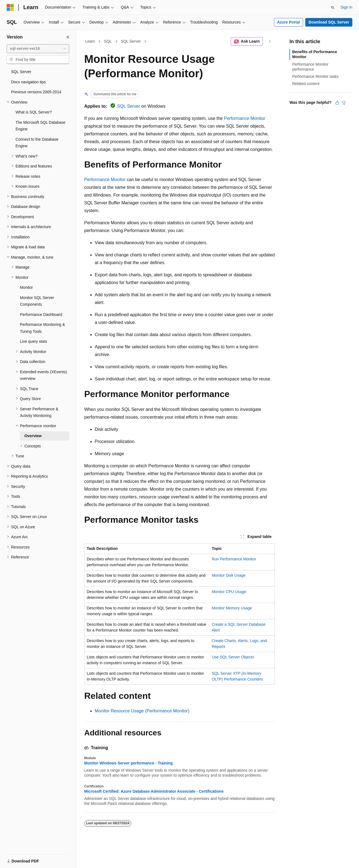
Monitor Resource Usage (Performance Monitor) (142, 711)
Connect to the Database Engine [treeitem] (37, 143)
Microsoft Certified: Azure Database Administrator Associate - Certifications (154, 791)
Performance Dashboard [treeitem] (41, 315)
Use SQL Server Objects (233, 657)
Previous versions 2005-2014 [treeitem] (36, 92)
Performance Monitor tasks (315, 76)
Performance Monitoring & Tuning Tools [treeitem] (43, 328)
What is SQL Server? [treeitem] (34, 112)
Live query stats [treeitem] (34, 341)
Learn (90, 41)
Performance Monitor (244, 118)
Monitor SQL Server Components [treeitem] (37, 301)
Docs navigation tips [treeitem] (28, 82)
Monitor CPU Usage (229, 592)
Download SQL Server (329, 22)
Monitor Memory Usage (232, 608)
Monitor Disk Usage (229, 575)
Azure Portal (288, 22)
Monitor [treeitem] (26, 287)
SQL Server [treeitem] (21, 72)
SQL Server (131, 41)
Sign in (346, 7)
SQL (108, 41)
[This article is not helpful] (344, 103)
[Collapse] (68, 37)
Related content (306, 84)
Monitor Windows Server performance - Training (129, 763)
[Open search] (333, 7)
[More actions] (270, 42)
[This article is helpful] (337, 103)
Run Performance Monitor (234, 559)
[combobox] (38, 49)
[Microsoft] (10, 7)
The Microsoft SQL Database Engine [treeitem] (40, 126)
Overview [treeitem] (33, 436)
